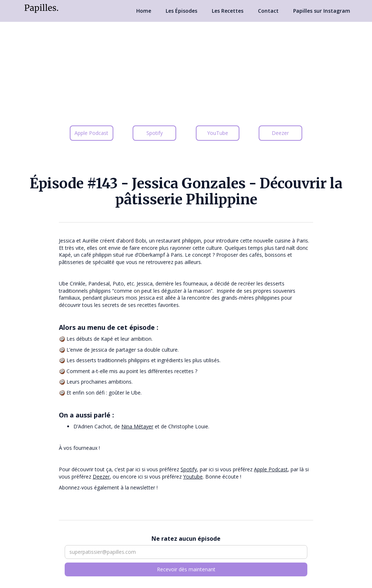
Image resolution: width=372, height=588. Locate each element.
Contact (268, 11)
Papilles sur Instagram (322, 11)
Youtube (193, 477)
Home (144, 11)
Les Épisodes (181, 11)
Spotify (155, 133)
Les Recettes (228, 11)
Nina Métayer (137, 426)
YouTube (218, 133)
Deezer (280, 133)
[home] (41, 8)
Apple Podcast (91, 133)
